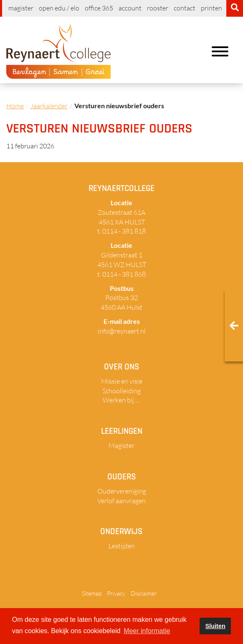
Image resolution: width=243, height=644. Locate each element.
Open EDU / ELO (59, 8)
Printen (211, 8)
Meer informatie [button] (147, 631)
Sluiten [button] (215, 626)
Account (130, 8)
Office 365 (99, 8)
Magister (21, 8)
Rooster (158, 8)
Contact (185, 8)
